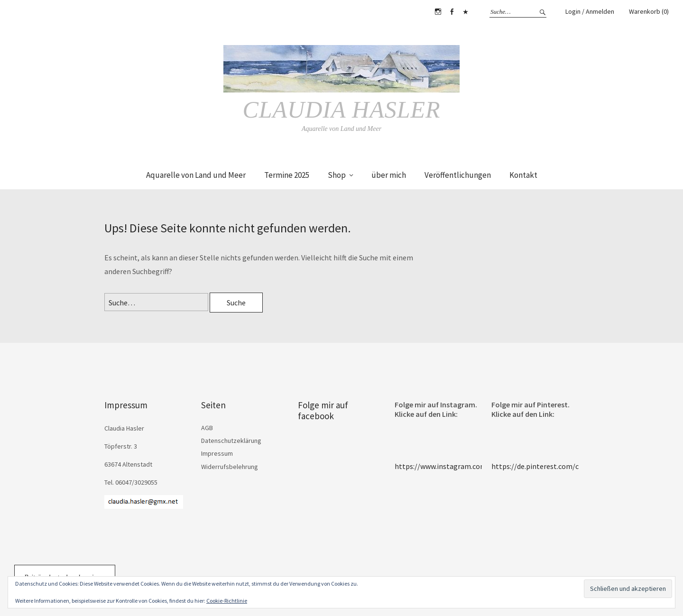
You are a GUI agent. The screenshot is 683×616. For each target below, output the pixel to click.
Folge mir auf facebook (323, 410)
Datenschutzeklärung (231, 441)
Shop (337, 175)
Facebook (452, 12)
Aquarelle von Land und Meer (196, 175)
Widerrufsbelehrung (230, 467)
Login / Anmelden (590, 11)
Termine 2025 (287, 175)
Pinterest (465, 12)
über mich (389, 175)
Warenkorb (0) (649, 11)
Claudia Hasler (341, 110)
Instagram (438, 12)
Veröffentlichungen (458, 175)
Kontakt (523, 175)
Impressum (217, 453)
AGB (207, 428)
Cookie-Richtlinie (227, 601)
